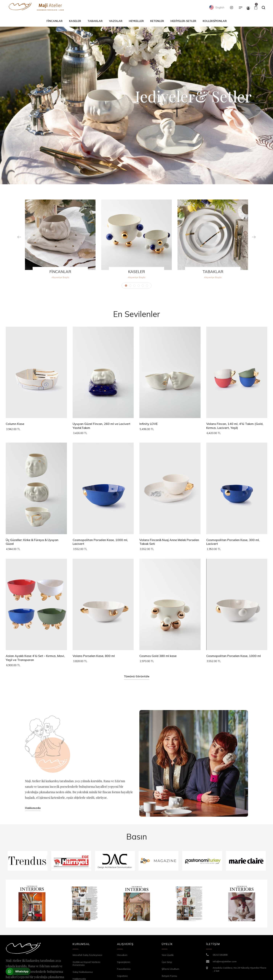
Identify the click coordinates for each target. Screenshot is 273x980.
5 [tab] (143, 286)
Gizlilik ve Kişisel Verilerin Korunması (86, 964)
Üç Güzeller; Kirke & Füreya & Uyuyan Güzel (32, 542)
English (217, 8)
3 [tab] (134, 286)
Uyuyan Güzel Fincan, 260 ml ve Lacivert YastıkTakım (102, 426)
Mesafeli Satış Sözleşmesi (87, 955)
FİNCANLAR (60, 272)
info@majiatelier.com (225, 961)
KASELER (136, 272)
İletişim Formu (169, 976)
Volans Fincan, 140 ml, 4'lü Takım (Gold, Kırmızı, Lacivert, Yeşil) (235, 426)
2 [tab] (130, 286)
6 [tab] (147, 286)
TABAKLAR (213, 272)
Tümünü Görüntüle (137, 676)
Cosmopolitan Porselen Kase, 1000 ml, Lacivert (100, 542)
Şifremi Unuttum (170, 969)
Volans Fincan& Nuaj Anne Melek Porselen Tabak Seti (169, 542)
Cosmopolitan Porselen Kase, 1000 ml (234, 656)
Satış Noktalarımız (83, 972)
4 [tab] (139, 286)
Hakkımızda (33, 808)
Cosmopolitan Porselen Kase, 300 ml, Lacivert (233, 542)
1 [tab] (126, 286)
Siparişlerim (124, 962)
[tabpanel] (60, 241)
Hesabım (122, 955)
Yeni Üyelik (168, 955)
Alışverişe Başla (60, 277)
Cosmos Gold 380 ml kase (158, 656)
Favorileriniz (124, 969)
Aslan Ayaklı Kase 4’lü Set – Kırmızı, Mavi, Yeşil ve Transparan (35, 658)
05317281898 (220, 955)
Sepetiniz (122, 976)
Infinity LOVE (149, 424)
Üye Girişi (167, 962)
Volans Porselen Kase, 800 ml (94, 656)
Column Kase (15, 424)
